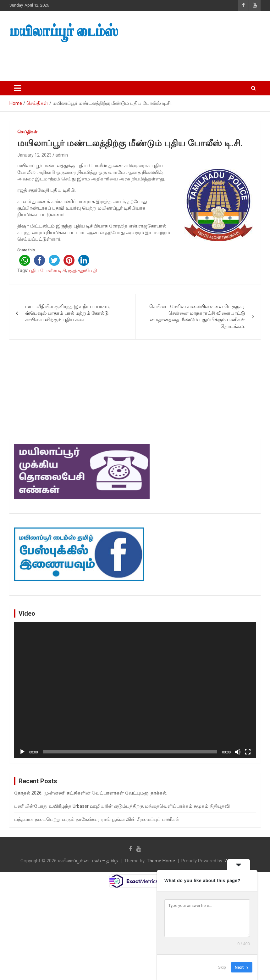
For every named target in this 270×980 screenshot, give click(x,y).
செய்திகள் (27, 132)
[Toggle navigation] (18, 88)
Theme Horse (161, 861)
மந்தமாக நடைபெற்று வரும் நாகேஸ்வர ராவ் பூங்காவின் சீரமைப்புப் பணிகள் (97, 819)
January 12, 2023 (34, 155)
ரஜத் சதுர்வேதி (82, 270)
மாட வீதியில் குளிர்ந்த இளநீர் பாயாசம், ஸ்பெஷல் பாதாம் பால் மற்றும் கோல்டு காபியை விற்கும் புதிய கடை (67, 313)
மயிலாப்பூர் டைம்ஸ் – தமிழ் (88, 861)
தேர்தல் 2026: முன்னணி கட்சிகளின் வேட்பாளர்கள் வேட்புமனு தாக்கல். (91, 793)
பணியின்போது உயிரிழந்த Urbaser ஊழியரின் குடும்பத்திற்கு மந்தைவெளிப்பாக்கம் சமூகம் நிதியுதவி (122, 806)
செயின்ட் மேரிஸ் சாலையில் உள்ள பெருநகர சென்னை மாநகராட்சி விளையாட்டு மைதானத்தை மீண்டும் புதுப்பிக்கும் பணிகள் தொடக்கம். (197, 316)
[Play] (22, 752)
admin (62, 155)
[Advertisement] (119, 60)
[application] (135, 690)
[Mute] (238, 752)
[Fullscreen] (248, 752)
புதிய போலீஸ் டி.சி (47, 270)
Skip (222, 967)
